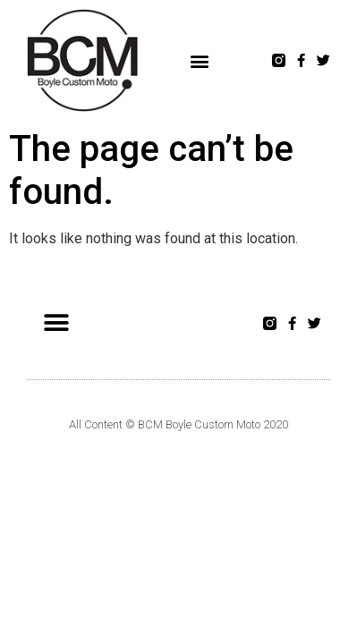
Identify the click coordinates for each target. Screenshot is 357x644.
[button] (200, 60)
